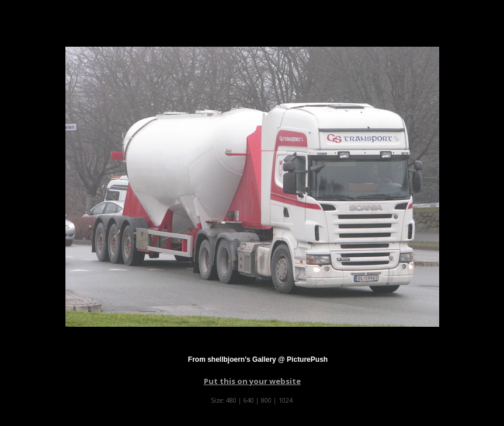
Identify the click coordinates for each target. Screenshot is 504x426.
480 (231, 400)
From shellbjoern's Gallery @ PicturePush (258, 359)
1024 (286, 400)
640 (249, 400)
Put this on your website (252, 381)
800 (266, 400)
